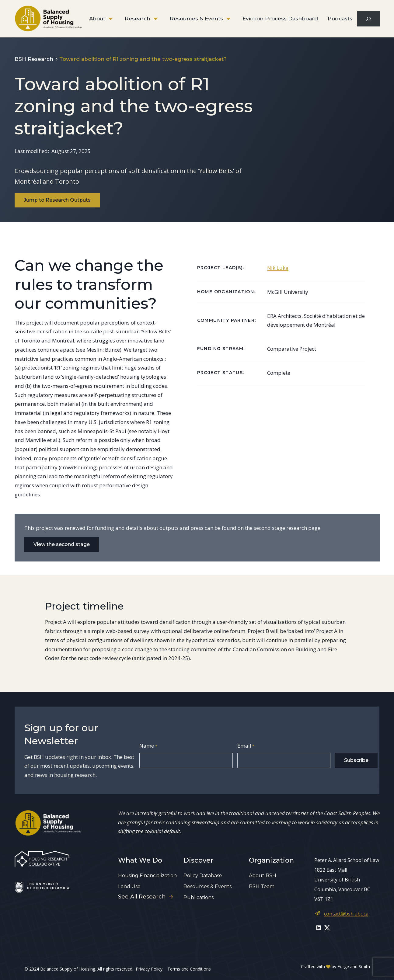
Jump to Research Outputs (57, 200)
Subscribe (356, 760)
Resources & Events (196, 19)
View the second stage (62, 544)
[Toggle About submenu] (115, 19)
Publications (199, 897)
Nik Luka (278, 268)
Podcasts (340, 19)
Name (148, 746)
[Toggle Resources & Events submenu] (233, 19)
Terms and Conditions (189, 969)
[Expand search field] (368, 19)
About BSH (263, 876)
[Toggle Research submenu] (160, 19)
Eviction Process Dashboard (280, 19)
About (97, 19)
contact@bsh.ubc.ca (346, 914)
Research (138, 19)
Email (246, 746)
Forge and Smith (354, 966)
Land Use (129, 886)
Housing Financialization (147, 876)
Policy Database (203, 876)
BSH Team (262, 886)
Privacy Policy (149, 969)
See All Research (145, 897)
